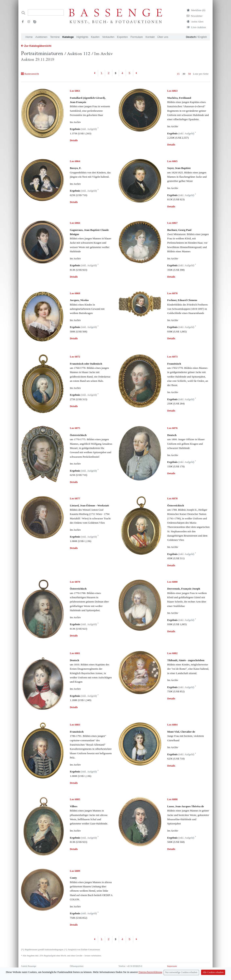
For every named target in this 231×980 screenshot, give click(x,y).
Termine (55, 37)
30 (184, 74)
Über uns (163, 37)
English (202, 37)
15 (178, 74)
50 (189, 74)
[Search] (46, 13)
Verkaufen (108, 37)
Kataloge (68, 37)
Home (29, 37)
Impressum (172, 966)
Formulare (137, 37)
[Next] (136, 73)
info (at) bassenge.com (135, 973)
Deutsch (191, 37)
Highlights (82, 37)
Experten (122, 37)
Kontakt (150, 37)
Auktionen (41, 37)
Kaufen (95, 37)
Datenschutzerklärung (177, 970)
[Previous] (95, 73)
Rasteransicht (30, 74)
